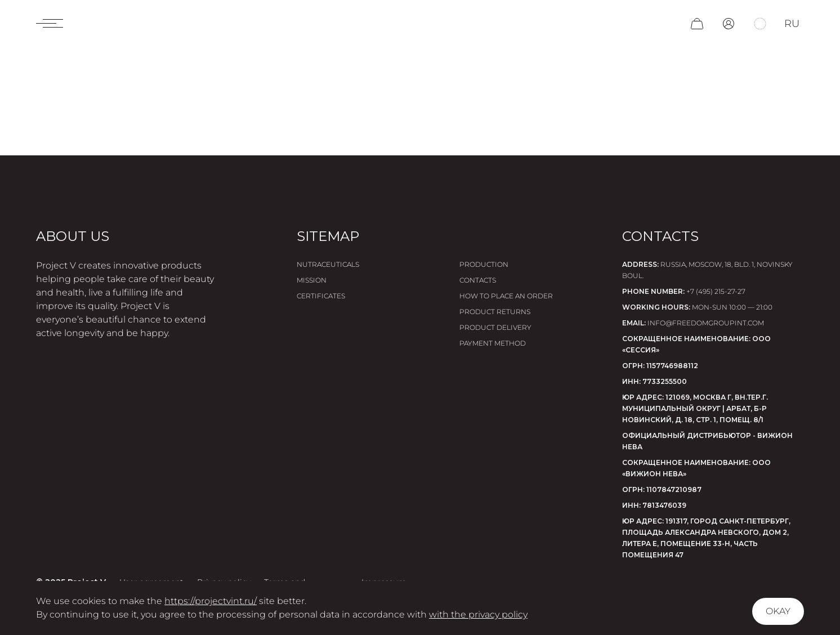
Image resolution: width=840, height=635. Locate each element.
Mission (312, 280)
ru (792, 24)
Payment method (493, 343)
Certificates (321, 296)
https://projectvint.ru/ (211, 601)
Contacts (478, 280)
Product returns (495, 312)
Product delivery (495, 327)
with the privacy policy (478, 614)
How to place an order (506, 296)
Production (484, 264)
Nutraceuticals (328, 264)
